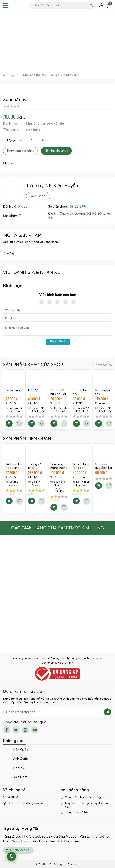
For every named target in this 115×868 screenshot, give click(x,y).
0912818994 (78, 207)
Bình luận (57, 342)
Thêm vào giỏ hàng (20, 151)
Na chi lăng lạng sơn (81, 466)
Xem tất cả (102, 365)
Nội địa (59, 124)
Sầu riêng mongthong (59, 466)
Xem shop (38, 196)
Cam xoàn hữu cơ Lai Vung (58, 394)
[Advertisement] (57, 43)
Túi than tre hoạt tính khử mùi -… (14, 468)
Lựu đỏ (33, 390)
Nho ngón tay (102, 392)
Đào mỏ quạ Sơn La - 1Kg (103, 468)
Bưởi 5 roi (13, 390)
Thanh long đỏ (81, 392)
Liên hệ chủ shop (56, 151)
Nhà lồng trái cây (39, 124)
